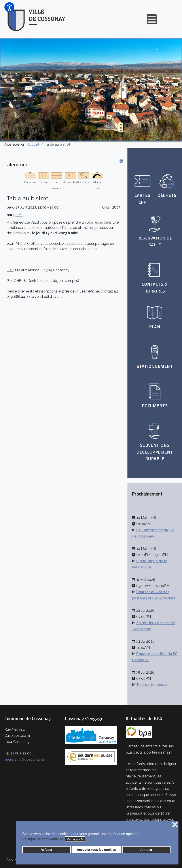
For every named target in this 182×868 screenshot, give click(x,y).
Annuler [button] (146, 850)
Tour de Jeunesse (152, 685)
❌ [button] (175, 825)
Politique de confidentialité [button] (43, 839)
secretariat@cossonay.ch (25, 759)
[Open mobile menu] (152, 19)
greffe (18, 215)
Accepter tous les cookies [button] (97, 850)
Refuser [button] (46, 850)
